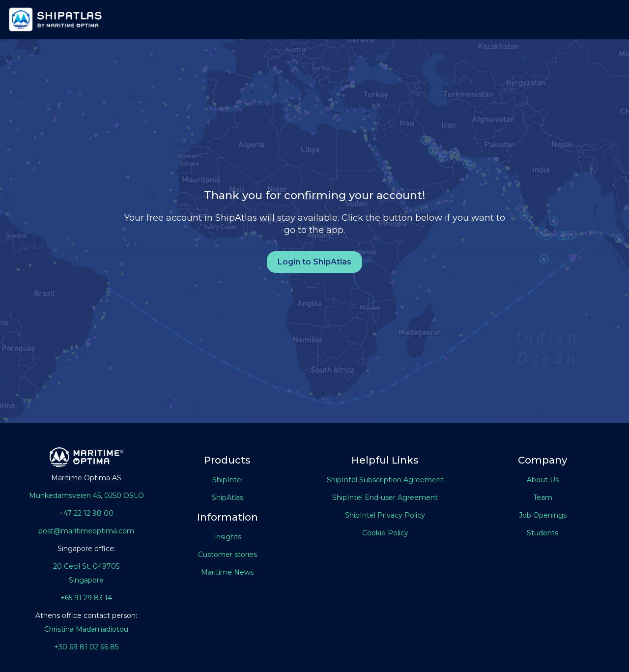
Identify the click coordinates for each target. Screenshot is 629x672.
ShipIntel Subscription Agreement (385, 480)
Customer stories (228, 555)
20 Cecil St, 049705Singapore (86, 573)
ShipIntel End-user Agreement (385, 497)
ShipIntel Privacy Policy (385, 515)
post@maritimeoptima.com (86, 531)
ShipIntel (228, 480)
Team (543, 497)
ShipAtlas (228, 497)
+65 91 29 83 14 (86, 598)
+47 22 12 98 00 (86, 513)
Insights (228, 537)
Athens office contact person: (86, 615)
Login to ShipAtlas (314, 262)
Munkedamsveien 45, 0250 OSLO (86, 496)
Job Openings (543, 515)
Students (543, 533)
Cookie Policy (385, 533)
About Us (543, 480)
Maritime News (227, 572)
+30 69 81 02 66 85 (86, 647)
